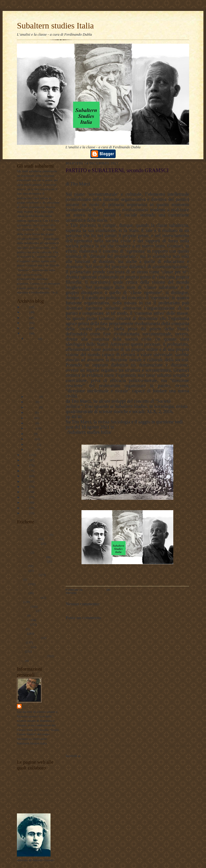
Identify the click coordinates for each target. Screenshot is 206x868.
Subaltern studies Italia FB (34, 790)
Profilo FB (24, 803)
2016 (25, 476)
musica (22, 615)
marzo (30, 439)
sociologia (24, 647)
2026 (25, 307)
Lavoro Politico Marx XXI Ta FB (38, 785)
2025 (25, 312)
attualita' (22, 571)
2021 (25, 333)
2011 (25, 502)
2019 (25, 460)
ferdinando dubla (40, 706)
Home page (127, 745)
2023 (25, 323)
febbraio (32, 444)
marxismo (23, 606)
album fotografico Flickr (33, 807)
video (21, 660)
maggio (31, 428)
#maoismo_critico (29, 544)
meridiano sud (26, 611)
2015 (25, 481)
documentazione (27, 575)
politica (22, 633)
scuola (21, 642)
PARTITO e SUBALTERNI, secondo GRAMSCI (40, 363)
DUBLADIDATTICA (31, 780)
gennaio (31, 450)
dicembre (32, 339)
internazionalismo (28, 598)
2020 (25, 455)
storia (21, 651)
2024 (25, 318)
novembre (33, 397)
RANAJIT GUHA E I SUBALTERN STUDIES (39, 348)
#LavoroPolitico (27, 539)
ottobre (31, 402)
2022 (25, 328)
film (20, 579)
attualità (22, 566)
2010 (25, 508)
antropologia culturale (31, 557)
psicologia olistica (29, 638)
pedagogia (24, 620)
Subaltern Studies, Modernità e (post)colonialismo (39, 387)
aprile (30, 434)
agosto (30, 412)
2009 (25, 513)
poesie (21, 629)
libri (20, 602)
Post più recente (78, 745)
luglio (30, 418)
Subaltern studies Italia (55, 26)
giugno (31, 423)
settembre (32, 407)
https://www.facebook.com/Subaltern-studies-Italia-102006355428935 (118, 437)
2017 (25, 471)
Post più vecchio (177, 745)
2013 (25, 492)
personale (23, 624)
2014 (25, 487)
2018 (25, 465)
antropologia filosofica (31, 561)
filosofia (22, 584)
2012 (25, 497)
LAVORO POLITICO (31, 776)
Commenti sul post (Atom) (102, 756)
